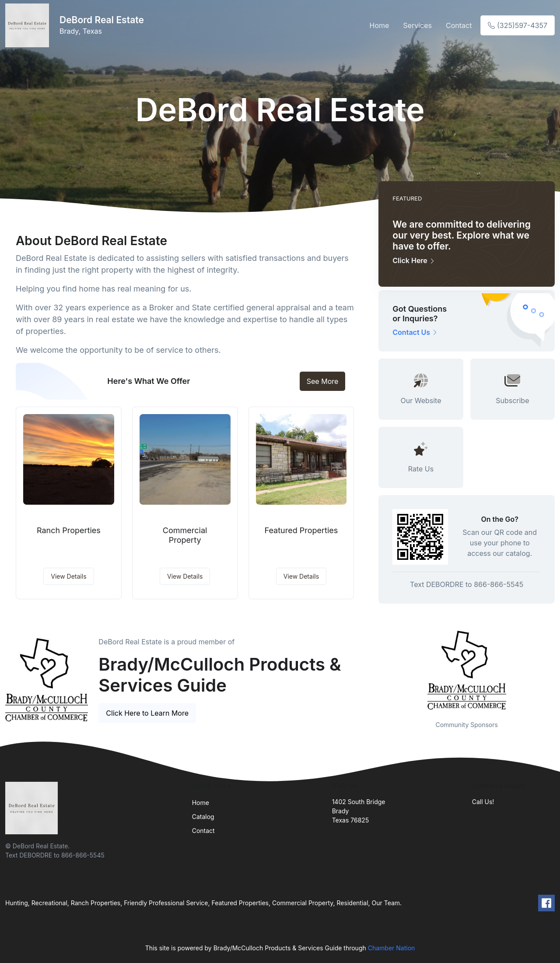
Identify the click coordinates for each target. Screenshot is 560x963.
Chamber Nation (392, 948)
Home (380, 25)
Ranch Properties (69, 530)
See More (323, 381)
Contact (459, 25)
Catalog (203, 817)
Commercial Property (185, 535)
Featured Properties (301, 530)
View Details (68, 576)
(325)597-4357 (518, 25)
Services (417, 25)
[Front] (29, 25)
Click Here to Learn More (147, 713)
